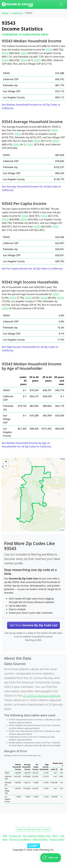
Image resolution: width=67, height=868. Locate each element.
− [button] (6, 466)
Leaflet (62, 530)
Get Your (33, 625)
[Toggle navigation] (61, 4)
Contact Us (15, 836)
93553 (24, 53)
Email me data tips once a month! (33, 829)
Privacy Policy (57, 839)
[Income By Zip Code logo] (17, 4)
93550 (5, 60)
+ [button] (6, 462)
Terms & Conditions (20, 839)
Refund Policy (40, 839)
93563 (24, 60)
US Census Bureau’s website (41, 696)
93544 (49, 50)
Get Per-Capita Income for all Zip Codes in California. (32, 269)
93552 (5, 53)
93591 (37, 60)
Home (5, 13)
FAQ (5, 836)
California (17, 13)
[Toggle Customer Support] (51, 858)
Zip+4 (55, 836)
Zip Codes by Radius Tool (37, 836)
